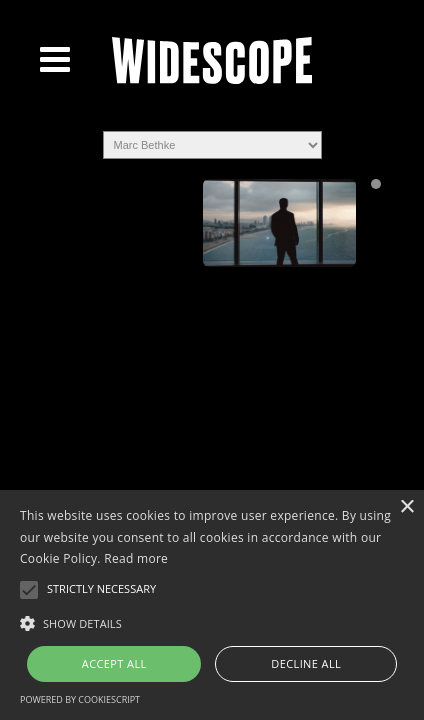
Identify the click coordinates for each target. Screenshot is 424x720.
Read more (136, 558)
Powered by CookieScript (80, 699)
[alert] (212, 605)
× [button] (406, 507)
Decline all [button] (306, 663)
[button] (212, 622)
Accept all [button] (114, 663)
